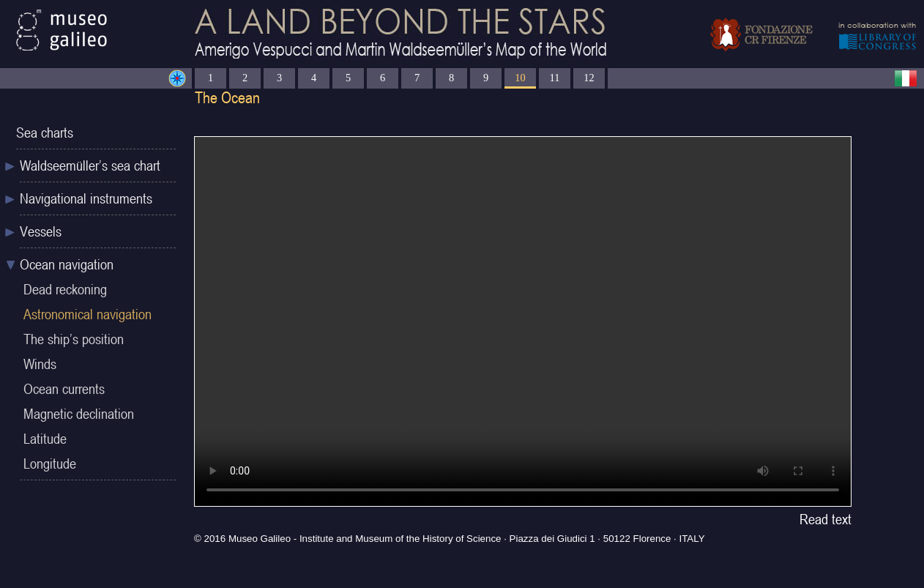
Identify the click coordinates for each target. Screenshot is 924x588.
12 (589, 78)
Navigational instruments (86, 198)
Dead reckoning (65, 289)
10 (520, 78)
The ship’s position (74, 339)
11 (555, 78)
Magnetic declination (79, 414)
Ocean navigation (67, 264)
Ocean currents (64, 389)
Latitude (45, 439)
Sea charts (45, 133)
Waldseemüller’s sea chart (90, 165)
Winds (40, 364)
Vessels (41, 231)
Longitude (50, 464)
